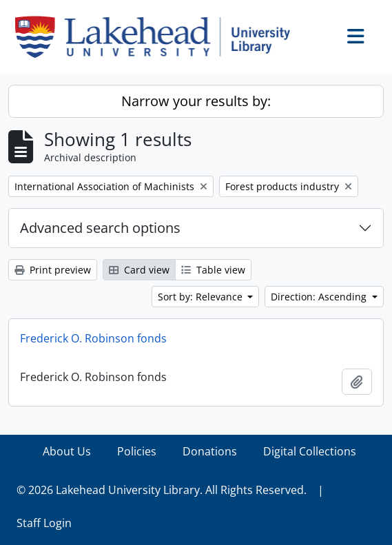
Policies (137, 451)
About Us (67, 451)
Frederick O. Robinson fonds (93, 338)
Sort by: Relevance (202, 297)
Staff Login (44, 523)
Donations (210, 451)
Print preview (53, 270)
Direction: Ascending (320, 297)
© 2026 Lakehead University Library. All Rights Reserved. (162, 490)
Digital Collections (310, 451)
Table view (213, 270)
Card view (139, 270)
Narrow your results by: (196, 101)
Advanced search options (100, 228)
